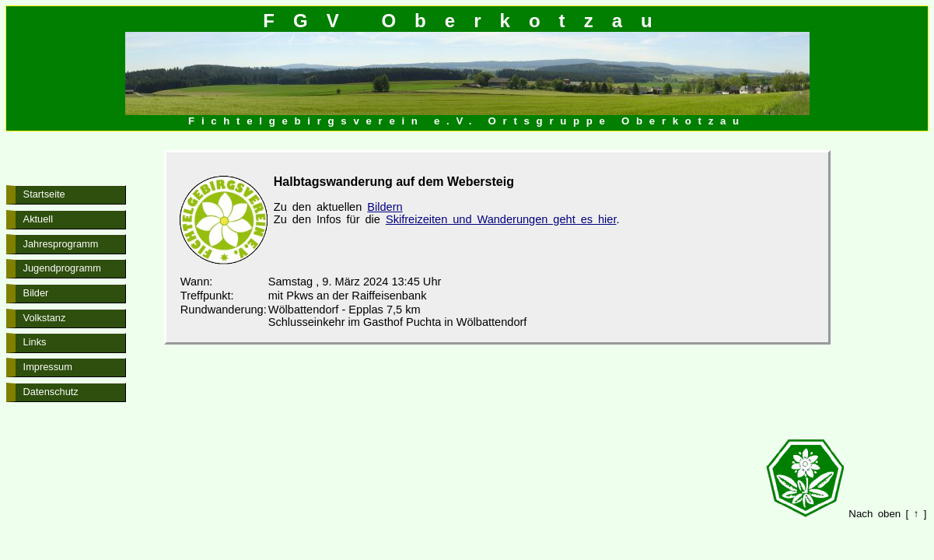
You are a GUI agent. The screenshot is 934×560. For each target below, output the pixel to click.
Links (35, 342)
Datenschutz (51, 392)
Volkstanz (45, 318)
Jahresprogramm (61, 244)
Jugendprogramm (62, 268)
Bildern (385, 207)
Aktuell (38, 219)
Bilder (36, 293)
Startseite (44, 194)
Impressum (48, 367)
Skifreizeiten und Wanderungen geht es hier (501, 219)
